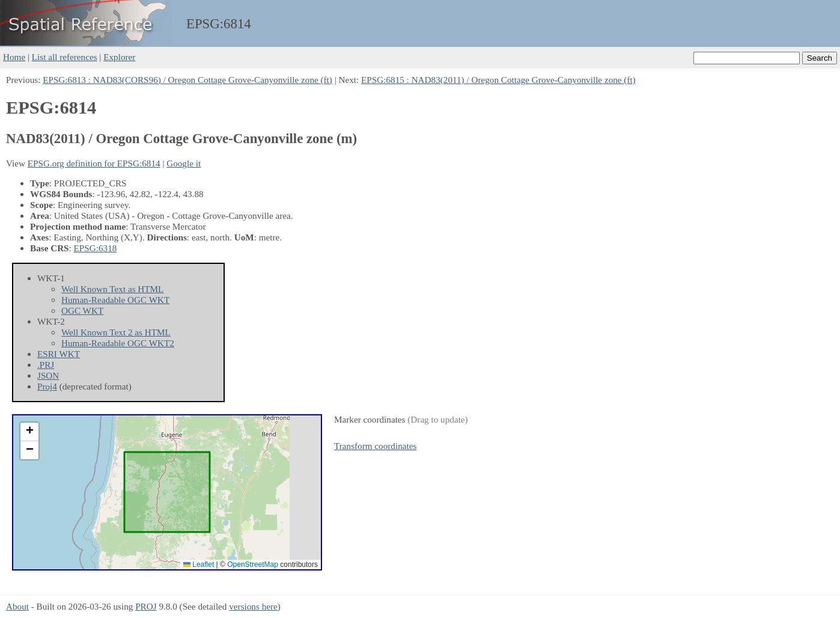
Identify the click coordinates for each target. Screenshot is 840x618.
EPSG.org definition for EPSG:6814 (94, 163)
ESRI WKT (59, 354)
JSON (48, 375)
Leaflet (199, 564)
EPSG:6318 (96, 248)
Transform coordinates (375, 446)
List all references (65, 57)
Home (14, 57)
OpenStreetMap (253, 564)
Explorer (119, 57)
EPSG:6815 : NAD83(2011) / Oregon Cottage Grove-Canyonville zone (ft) (498, 80)
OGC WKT (82, 311)
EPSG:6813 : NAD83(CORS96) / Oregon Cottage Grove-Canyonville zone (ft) (187, 80)
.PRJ (46, 365)
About (17, 606)
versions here (253, 606)
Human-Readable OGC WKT (115, 300)
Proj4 (47, 386)
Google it (184, 163)
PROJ (146, 606)
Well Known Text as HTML (112, 289)
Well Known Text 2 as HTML (116, 332)
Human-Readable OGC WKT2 (118, 343)
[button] (29, 432)
